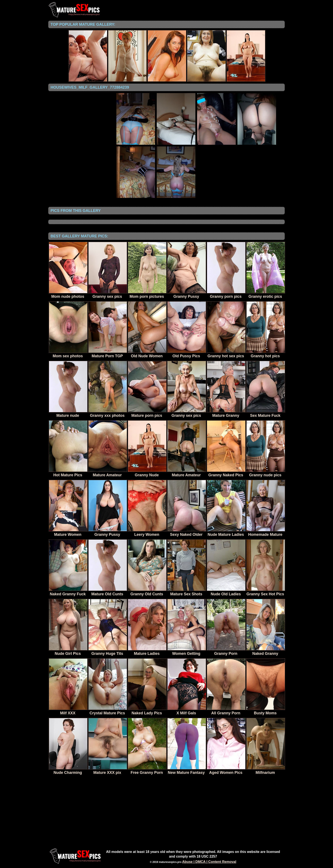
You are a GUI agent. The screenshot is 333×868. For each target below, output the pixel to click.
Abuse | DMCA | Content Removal (209, 862)
